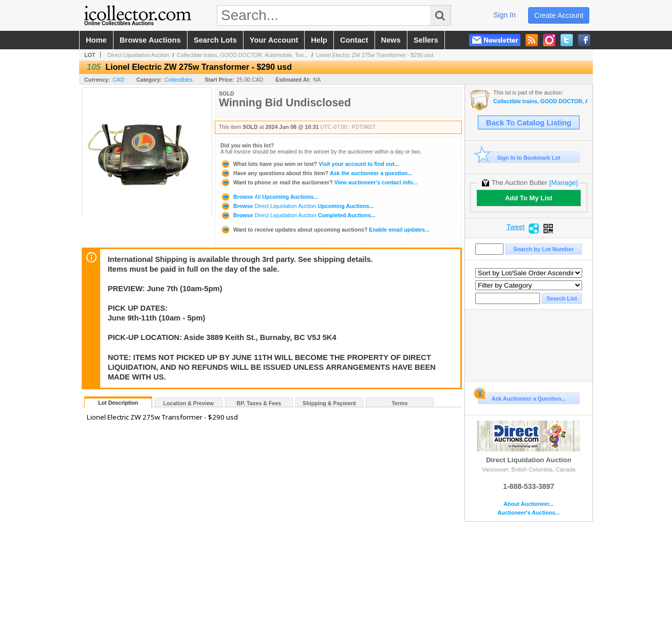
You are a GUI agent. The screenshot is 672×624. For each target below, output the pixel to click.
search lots (215, 40)
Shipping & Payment (329, 403)
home (96, 40)
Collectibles (179, 80)
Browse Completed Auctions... (298, 215)
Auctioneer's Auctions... (528, 513)
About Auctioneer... (528, 504)
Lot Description (118, 403)
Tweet (516, 227)
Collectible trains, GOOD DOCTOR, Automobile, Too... (242, 55)
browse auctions (150, 40)
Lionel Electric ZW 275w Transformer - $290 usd (375, 55)
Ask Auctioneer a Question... (522, 397)
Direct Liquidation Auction (138, 55)
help (319, 40)
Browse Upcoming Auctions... (269, 197)
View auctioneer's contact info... (319, 182)
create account (559, 15)
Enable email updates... (325, 230)
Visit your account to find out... (310, 164)
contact (354, 40)
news (391, 40)
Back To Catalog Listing (529, 123)
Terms (399, 403)
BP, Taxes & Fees (259, 403)
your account (274, 40)
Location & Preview (189, 403)
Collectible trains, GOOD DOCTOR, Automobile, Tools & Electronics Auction (540, 101)
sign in (505, 15)
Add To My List (529, 198)
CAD (118, 80)
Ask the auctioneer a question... (316, 173)
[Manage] (563, 183)
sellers (426, 40)
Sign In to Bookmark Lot (519, 157)
